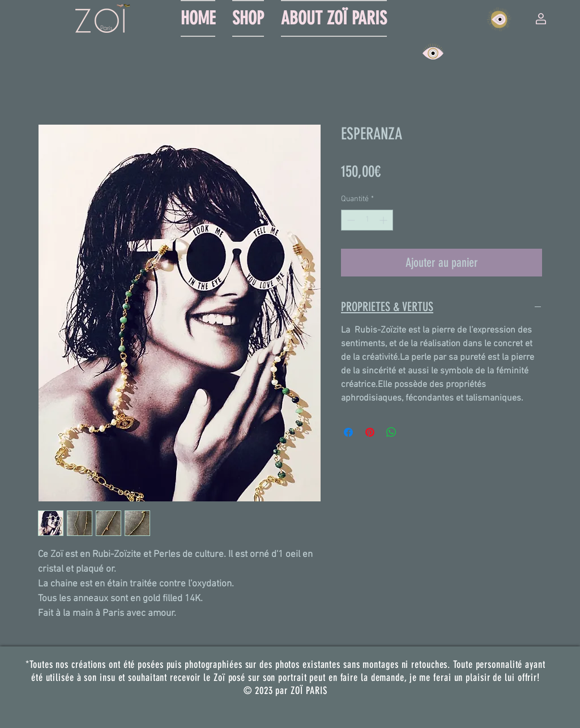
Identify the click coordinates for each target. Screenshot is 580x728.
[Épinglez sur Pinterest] (370, 432)
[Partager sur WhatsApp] (391, 432)
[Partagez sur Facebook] (348, 432)
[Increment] (384, 220)
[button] (541, 19)
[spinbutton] (367, 220)
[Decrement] (350, 220)
